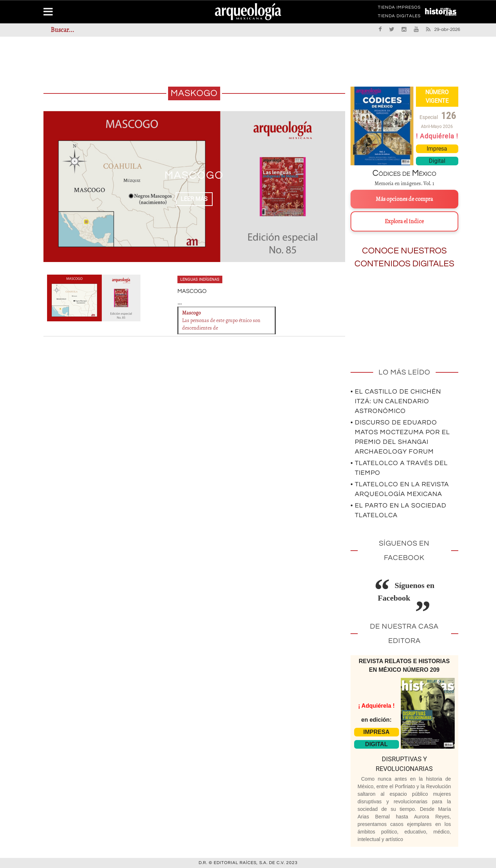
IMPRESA (377, 732)
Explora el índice (404, 221)
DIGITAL (377, 744)
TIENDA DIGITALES (399, 17)
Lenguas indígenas (200, 279)
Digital (437, 161)
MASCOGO (194, 175)
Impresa (437, 149)
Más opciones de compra (404, 199)
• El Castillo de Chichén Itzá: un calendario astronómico (396, 401)
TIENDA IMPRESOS (399, 9)
